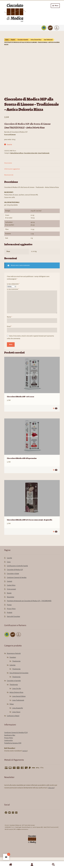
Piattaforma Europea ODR (13, 754)
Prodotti (13, 40)
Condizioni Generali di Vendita (17, 588)
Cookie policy (9, 751)
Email (9, 337)
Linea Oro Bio (17, 699)
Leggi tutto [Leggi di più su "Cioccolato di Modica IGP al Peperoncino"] (56, 480)
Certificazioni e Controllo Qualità (17, 576)
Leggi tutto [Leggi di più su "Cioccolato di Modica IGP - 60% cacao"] (56, 419)
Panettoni (13, 668)
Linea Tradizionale (48, 40)
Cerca (53, 865)
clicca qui (51, 798)
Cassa (9, 572)
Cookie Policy (11, 596)
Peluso (12, 715)
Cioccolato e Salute (13, 584)
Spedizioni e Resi (10, 746)
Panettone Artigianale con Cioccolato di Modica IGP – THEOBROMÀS (29, 611)
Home (7, 40)
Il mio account (11, 600)
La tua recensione (13, 300)
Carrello (9, 569)
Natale (9, 604)
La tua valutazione (13, 295)
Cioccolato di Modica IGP (15, 580)
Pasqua (9, 615)
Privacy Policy (11, 619)
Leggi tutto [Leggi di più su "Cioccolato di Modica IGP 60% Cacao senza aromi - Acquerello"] (56, 542)
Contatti (9, 592)
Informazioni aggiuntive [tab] (12, 180)
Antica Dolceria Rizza (36, 40)
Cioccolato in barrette (23, 40)
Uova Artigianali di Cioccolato (19, 683)
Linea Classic (16, 723)
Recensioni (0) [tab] (9, 186)
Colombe (12, 676)
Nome (9, 328)
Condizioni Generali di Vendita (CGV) (16, 743)
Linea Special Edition (19, 707)
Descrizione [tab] (8, 174)
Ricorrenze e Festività (14, 664)
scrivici (25, 761)
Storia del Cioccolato (13, 627)
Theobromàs (16, 672)
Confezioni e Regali (13, 726)
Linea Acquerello (18, 719)
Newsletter (11, 608)
